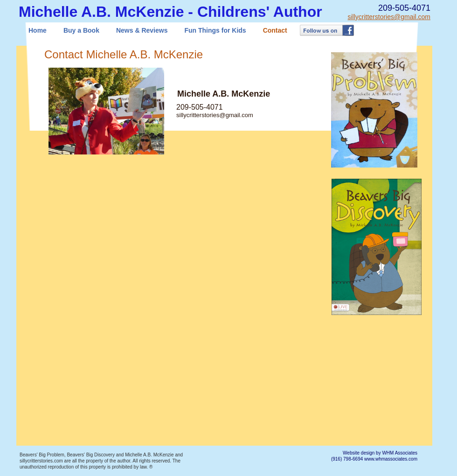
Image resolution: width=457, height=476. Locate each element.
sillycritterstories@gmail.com (389, 17)
